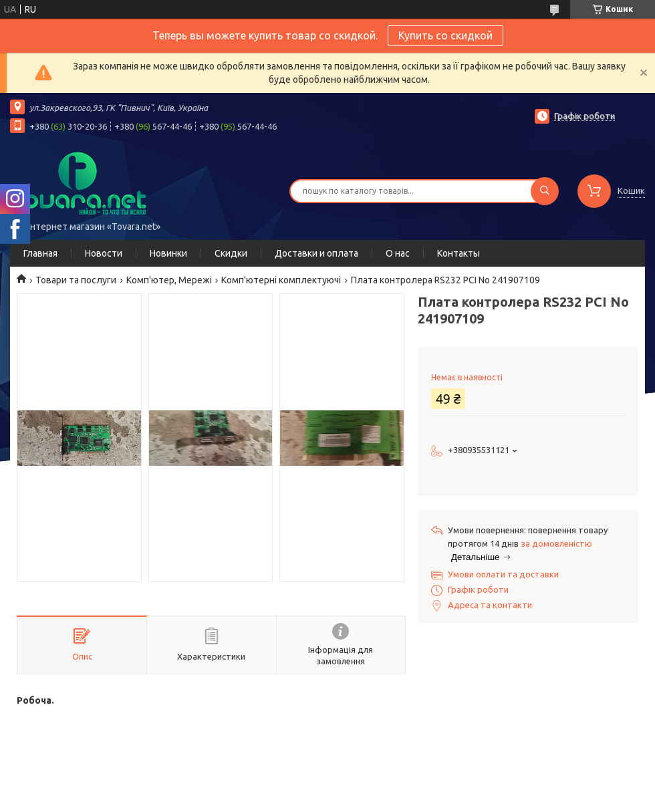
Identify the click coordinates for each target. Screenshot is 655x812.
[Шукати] (545, 191)
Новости (104, 253)
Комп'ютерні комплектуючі (281, 280)
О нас (398, 253)
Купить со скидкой (445, 35)
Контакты (458, 253)
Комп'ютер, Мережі (169, 280)
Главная (40, 253)
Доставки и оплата (316, 253)
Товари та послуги (76, 280)
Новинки (168, 253)
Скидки (231, 253)
